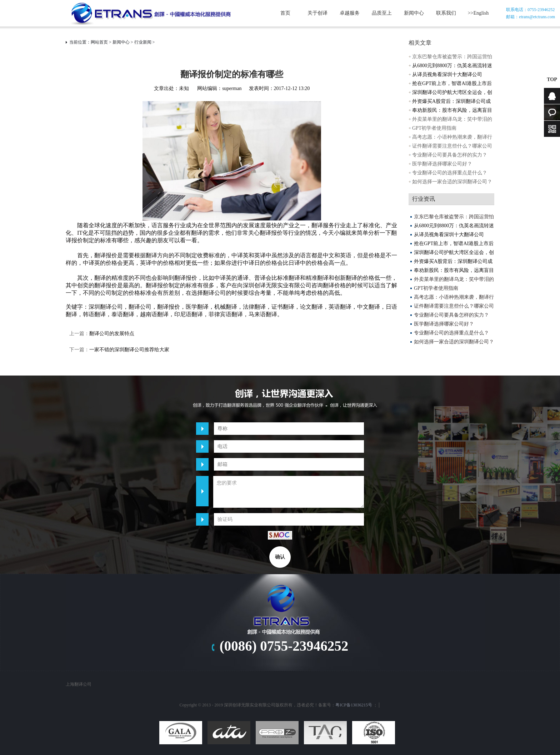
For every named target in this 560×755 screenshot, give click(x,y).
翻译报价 (169, 307)
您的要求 (289, 492)
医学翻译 (197, 307)
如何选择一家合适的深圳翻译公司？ (452, 182)
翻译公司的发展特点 (112, 334)
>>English (478, 13)
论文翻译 (311, 307)
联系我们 (446, 13)
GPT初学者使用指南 (434, 128)
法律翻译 (254, 307)
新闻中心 (414, 13)
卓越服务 (350, 13)
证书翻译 (283, 307)
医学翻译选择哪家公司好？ (442, 164)
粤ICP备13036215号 (354, 705)
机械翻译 (226, 307)
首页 (285, 13)
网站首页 (99, 42)
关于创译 (317, 13)
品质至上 (382, 13)
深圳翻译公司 (106, 307)
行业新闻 (143, 42)
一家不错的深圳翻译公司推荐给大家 (129, 350)
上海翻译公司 (79, 684)
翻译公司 (140, 307)
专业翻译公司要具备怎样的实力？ (450, 155)
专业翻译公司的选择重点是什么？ (450, 173)
